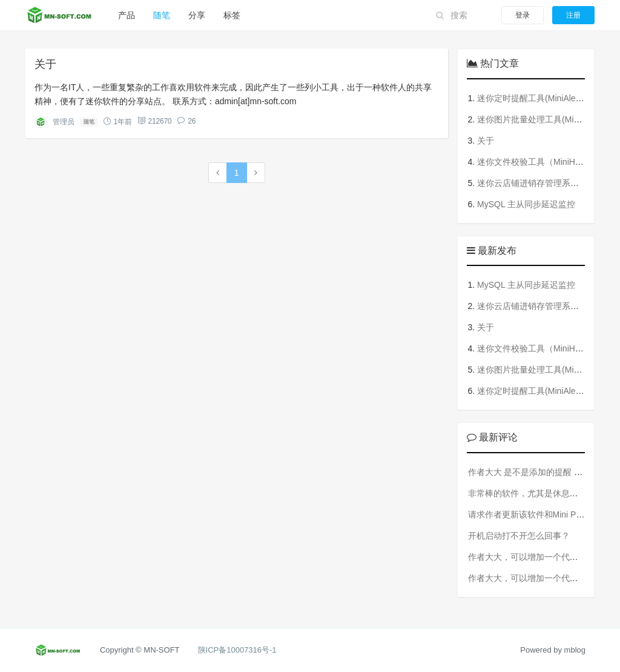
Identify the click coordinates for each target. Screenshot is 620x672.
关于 (45, 64)
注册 (573, 15)
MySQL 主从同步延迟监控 (526, 204)
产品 (127, 15)
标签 (232, 15)
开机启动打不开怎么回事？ (519, 536)
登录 (523, 15)
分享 (197, 15)
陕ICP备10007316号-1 (237, 650)
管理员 (63, 122)
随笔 (162, 15)
